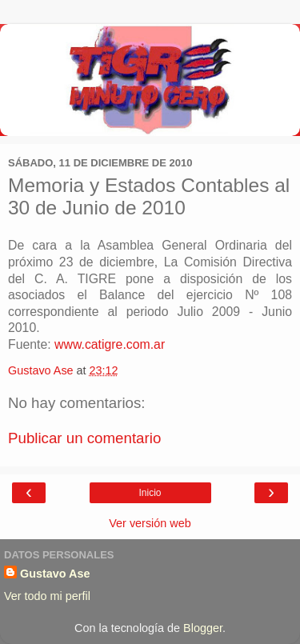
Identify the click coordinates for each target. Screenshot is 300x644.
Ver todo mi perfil (47, 596)
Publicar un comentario (84, 438)
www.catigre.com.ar (110, 344)
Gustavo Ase (55, 574)
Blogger (203, 628)
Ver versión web (150, 523)
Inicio (150, 493)
